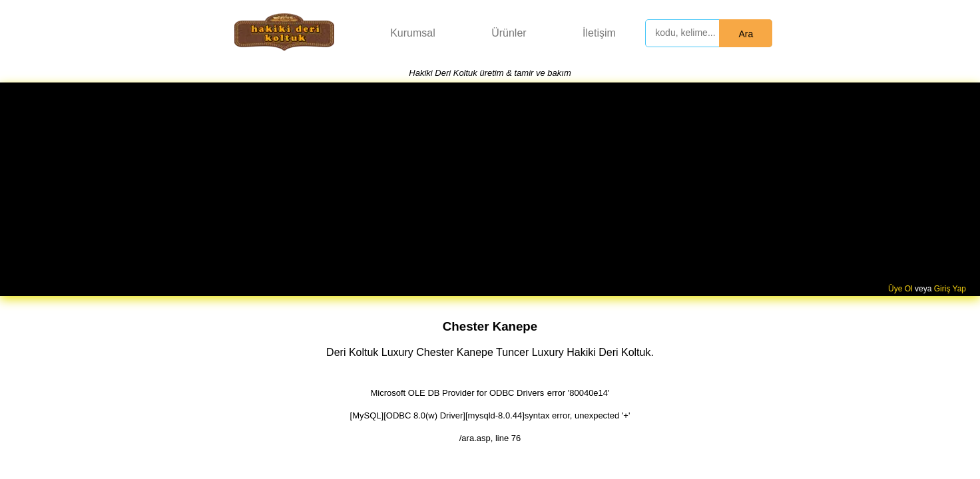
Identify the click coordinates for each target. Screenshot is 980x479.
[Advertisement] (490, 184)
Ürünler (509, 33)
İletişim (599, 33)
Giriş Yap (950, 289)
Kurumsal (413, 33)
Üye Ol (900, 289)
